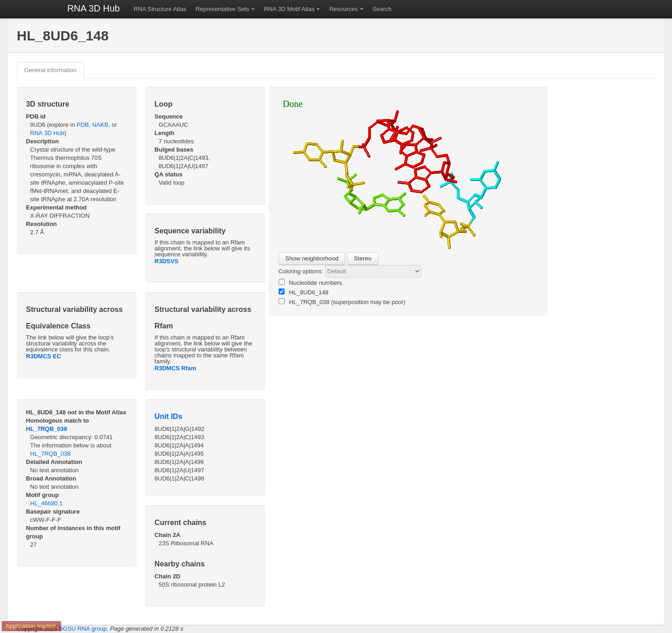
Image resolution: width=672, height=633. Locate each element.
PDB (83, 125)
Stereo (363, 258)
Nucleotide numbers (311, 283)
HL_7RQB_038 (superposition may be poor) (342, 302)
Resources (343, 9)
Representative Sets (222, 9)
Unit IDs (168, 416)
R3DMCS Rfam (176, 368)
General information (50, 70)
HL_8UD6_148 (304, 292)
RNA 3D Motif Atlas (289, 9)
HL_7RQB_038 (47, 429)
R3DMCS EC (44, 356)
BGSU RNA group (83, 629)
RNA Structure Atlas (160, 9)
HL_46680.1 (47, 503)
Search (382, 9)
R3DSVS (167, 261)
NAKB (100, 125)
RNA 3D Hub (93, 8)
